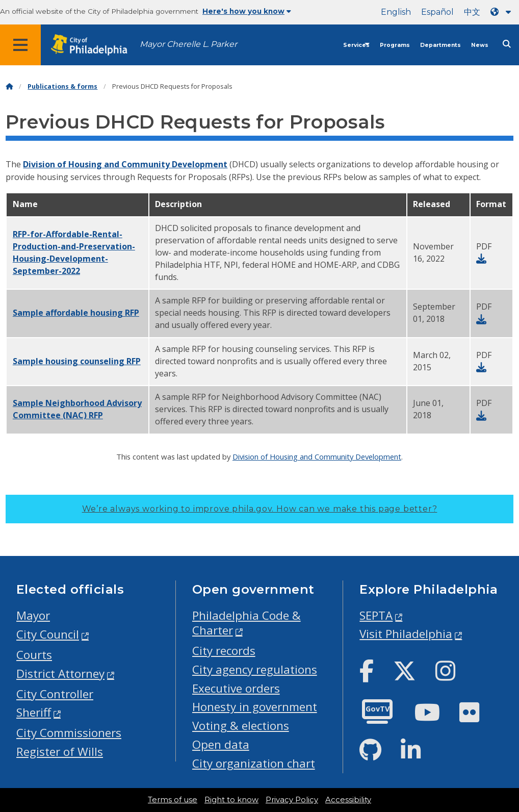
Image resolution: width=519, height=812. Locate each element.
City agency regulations (255, 669)
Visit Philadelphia (406, 634)
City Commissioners (69, 733)
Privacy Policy (292, 800)
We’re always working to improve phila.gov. (260, 509)
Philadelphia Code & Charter (246, 623)
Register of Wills (60, 752)
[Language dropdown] (503, 12)
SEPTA (376, 615)
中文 (472, 12)
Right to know (231, 800)
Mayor (33, 615)
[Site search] (507, 44)
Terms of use (173, 800)
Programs (395, 45)
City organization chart (254, 763)
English (396, 12)
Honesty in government (255, 707)
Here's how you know (247, 11)
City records (224, 651)
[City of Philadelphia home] (94, 45)
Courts (34, 655)
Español (437, 12)
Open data (221, 744)
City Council (48, 634)
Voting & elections (241, 726)
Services (356, 45)
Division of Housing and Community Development (125, 164)
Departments (440, 45)
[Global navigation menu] (20, 45)
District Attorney (60, 674)
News (480, 45)
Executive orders (236, 688)
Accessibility (348, 800)
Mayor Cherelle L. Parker (188, 44)
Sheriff (34, 712)
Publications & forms (62, 86)
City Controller (55, 694)
